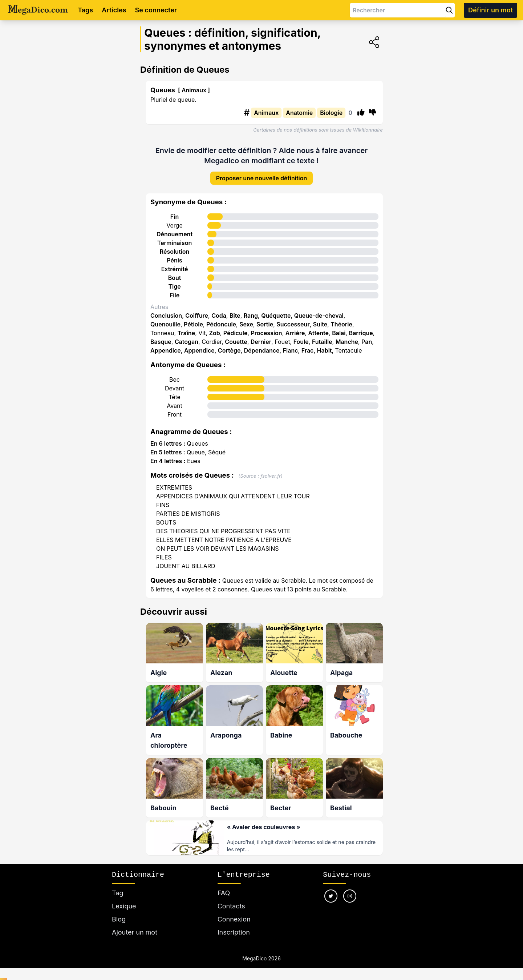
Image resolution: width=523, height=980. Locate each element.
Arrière (295, 328)
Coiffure (197, 310)
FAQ (224, 886)
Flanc (291, 345)
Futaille (322, 337)
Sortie (265, 319)
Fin (175, 212)
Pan (367, 337)
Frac (308, 345)
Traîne (187, 328)
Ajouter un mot (135, 925)
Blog (119, 912)
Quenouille (165, 319)
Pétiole (193, 319)
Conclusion (166, 310)
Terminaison (175, 238)
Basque (161, 337)
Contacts (231, 899)
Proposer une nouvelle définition (262, 173)
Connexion (234, 912)
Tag (117, 886)
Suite (320, 319)
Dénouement (175, 229)
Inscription (234, 925)
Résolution (175, 246)
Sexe (246, 319)
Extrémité (175, 264)
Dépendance (262, 345)
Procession (267, 328)
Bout (175, 273)
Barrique (361, 328)
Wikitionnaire (368, 130)
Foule (301, 337)
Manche (347, 337)
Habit (325, 345)
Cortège (229, 345)
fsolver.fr (271, 471)
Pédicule (236, 328)
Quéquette (276, 310)
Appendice (166, 345)
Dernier (261, 337)
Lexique (124, 899)
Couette (236, 337)
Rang (251, 310)
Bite (235, 310)
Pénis (174, 255)
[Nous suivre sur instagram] (350, 889)
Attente (319, 328)
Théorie (341, 319)
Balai (339, 328)
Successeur (293, 319)
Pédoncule (221, 319)
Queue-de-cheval (319, 310)
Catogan (187, 337)
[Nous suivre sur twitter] (331, 889)
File (175, 290)
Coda (219, 310)
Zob (215, 328)
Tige (174, 281)
